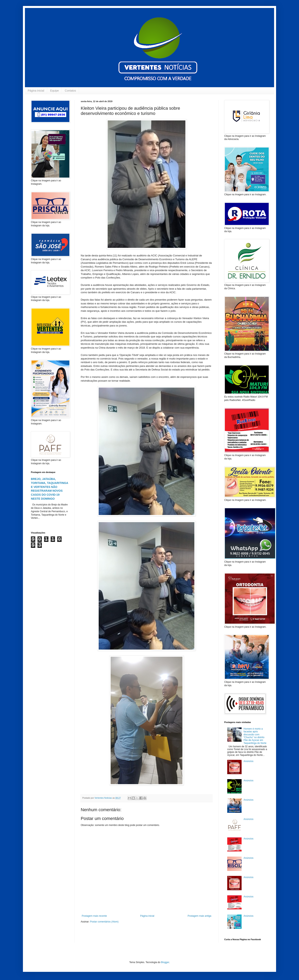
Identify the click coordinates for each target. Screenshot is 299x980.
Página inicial (36, 91)
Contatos (70, 91)
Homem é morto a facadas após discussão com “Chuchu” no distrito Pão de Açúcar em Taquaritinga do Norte (255, 736)
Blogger (165, 962)
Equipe (55, 91)
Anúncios (248, 761)
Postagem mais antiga (199, 916)
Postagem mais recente (94, 916)
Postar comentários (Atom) (104, 922)
